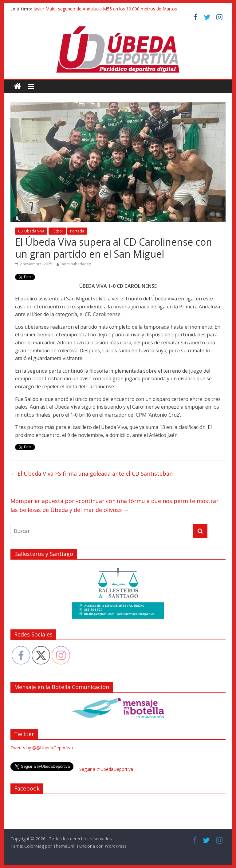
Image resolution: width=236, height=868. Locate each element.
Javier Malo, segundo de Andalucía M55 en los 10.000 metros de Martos (105, 9)
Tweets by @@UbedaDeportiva (42, 748)
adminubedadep (77, 264)
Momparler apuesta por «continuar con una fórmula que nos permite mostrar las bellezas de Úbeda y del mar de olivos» (114, 505)
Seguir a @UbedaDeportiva (106, 769)
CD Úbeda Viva (31, 231)
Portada (77, 231)
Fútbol (57, 231)
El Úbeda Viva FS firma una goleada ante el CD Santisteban (92, 474)
